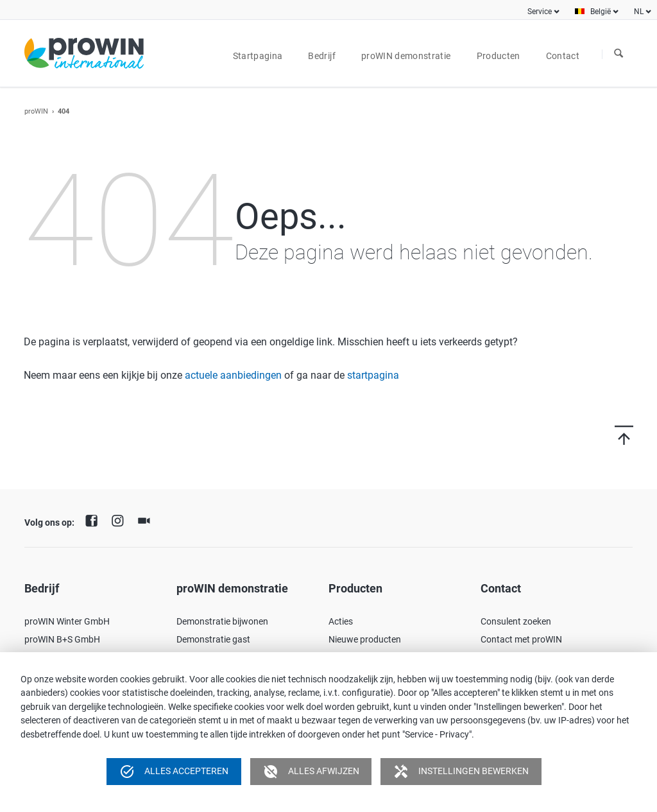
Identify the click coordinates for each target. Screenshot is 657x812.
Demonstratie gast (213, 639)
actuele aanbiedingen (233, 375)
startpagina (373, 375)
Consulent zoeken (516, 621)
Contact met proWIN (521, 639)
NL (639, 12)
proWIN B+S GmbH (62, 639)
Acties (341, 621)
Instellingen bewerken (461, 772)
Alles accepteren (174, 772)
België (601, 12)
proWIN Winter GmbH (67, 621)
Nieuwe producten (365, 639)
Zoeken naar (619, 54)
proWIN (36, 111)
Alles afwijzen (311, 772)
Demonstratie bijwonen (222, 621)
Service (540, 12)
